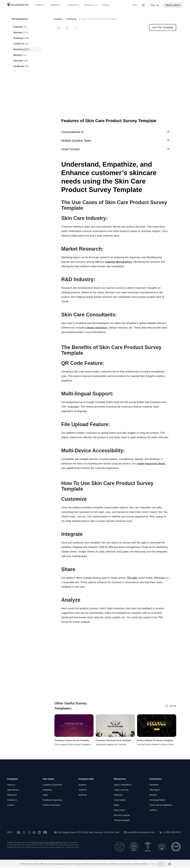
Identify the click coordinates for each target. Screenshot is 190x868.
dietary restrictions (97, 328)
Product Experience (52, 806)
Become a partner (122, 816)
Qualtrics (83, 785)
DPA (61, 843)
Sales (45, 796)
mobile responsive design (151, 464)
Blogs (117, 806)
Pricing (106, 5)
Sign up (155, 5)
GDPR (58, 843)
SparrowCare (14, 790)
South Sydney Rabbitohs (161, 806)
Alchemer (83, 796)
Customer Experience (53, 785)
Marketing (73, 19)
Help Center (120, 811)
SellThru (154, 811)
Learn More (151, 864)
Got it (161, 864)
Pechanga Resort (158, 801)
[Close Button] (170, 864)
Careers (11, 806)
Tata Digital (155, 790)
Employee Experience (53, 801)
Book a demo (173, 5)
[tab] (59, 28)
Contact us (12, 801)
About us (11, 785)
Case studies (120, 801)
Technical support (122, 821)
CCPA (65, 843)
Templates (58, 19)
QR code (132, 578)
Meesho (153, 796)
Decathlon (154, 785)
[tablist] (67, 27)
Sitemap (52, 843)
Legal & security (122, 790)
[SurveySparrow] (18, 5)
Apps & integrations (123, 785)
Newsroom (12, 796)
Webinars (118, 796)
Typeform (83, 790)
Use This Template (163, 27)
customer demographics (118, 262)
